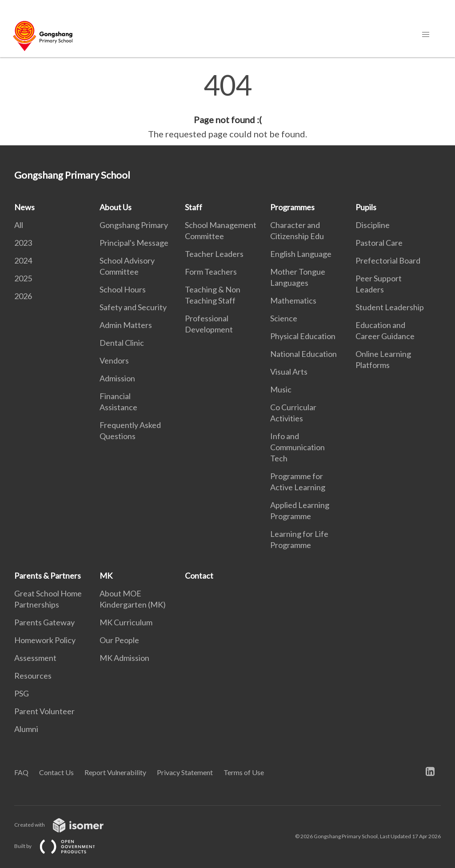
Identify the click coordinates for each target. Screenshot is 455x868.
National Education (303, 354)
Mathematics (293, 300)
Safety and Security (133, 307)
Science (284, 318)
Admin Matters (126, 325)
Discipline (373, 225)
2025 (23, 278)
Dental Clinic (122, 343)
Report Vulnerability (115, 772)
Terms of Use (244, 772)
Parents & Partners (48, 576)
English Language (301, 254)
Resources (33, 676)
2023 (23, 243)
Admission (117, 378)
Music (281, 389)
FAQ (21, 772)
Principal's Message (134, 243)
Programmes (292, 207)
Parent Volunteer (44, 711)
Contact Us (56, 772)
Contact (199, 576)
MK (106, 576)
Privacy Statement (185, 772)
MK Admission (124, 658)
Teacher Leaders (214, 254)
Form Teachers (211, 272)
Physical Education (303, 336)
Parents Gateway (44, 622)
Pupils (366, 207)
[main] (227, 106)
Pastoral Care (379, 243)
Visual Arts (289, 372)
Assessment (35, 658)
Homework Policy (45, 640)
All (19, 225)
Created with (66, 825)
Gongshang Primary (134, 225)
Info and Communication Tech (297, 447)
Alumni (26, 729)
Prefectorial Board (388, 260)
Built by (62, 846)
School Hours (123, 289)
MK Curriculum (126, 622)
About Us (116, 207)
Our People (119, 640)
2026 (23, 296)
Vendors (114, 360)
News (24, 207)
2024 (23, 260)
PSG (22, 693)
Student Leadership (390, 307)
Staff (194, 207)
